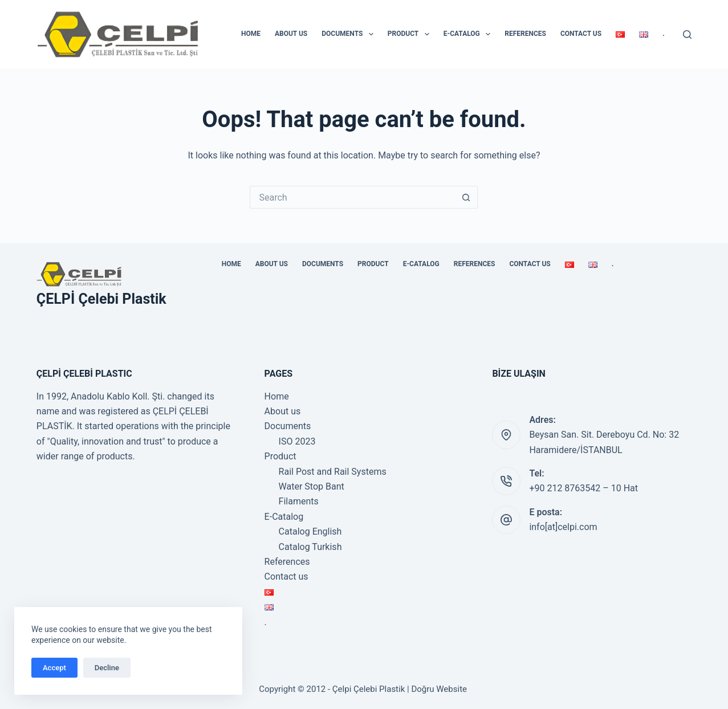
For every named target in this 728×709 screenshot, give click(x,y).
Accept (54, 668)
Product (411, 34)
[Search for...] (352, 197)
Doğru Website (439, 689)
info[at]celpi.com (563, 527)
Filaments (299, 501)
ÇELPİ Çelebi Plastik (101, 299)
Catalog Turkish (310, 547)
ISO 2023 (297, 441)
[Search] (687, 34)
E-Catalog (469, 34)
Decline (107, 668)
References (525, 34)
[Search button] (466, 197)
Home (251, 34)
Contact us (581, 34)
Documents (350, 34)
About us (291, 34)
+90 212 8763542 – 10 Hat (583, 488)
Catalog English (310, 531)
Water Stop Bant (312, 486)
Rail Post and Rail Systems (333, 472)
